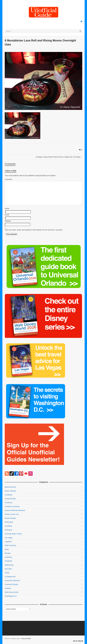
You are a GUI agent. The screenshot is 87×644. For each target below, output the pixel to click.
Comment (8, 179)
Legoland (8, 542)
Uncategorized (10, 577)
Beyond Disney (10, 487)
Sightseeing (9, 565)
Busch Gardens (10, 491)
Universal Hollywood (12, 580)
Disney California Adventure (15, 510)
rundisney (8, 557)
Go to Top (78, 641)
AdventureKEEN (26, 639)
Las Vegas (9, 538)
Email (7, 215)
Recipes (8, 553)
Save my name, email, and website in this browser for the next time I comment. (34, 230)
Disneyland (9, 522)
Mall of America (10, 545)
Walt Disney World (11, 592)
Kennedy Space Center (13, 534)
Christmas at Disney (12, 506)
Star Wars (8, 569)
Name (7, 208)
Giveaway (8, 530)
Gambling (8, 526)
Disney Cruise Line (12, 514)
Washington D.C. (11, 596)
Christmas (8, 503)
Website (8, 221)
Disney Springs (10, 518)
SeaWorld (8, 561)
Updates (8, 588)
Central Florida (10, 499)
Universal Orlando (11, 584)
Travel (7, 573)
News (7, 549)
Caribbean (9, 495)
